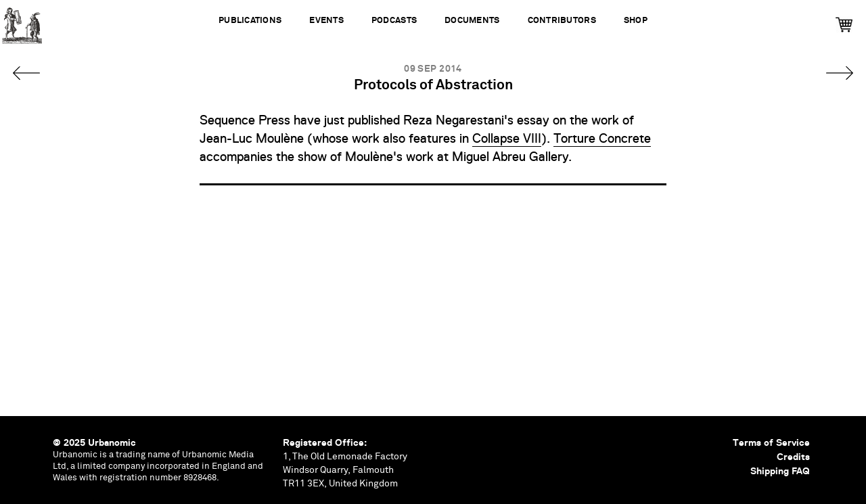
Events (326, 21)
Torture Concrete (602, 139)
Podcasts (394, 21)
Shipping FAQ (780, 471)
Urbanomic (22, 22)
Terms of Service (771, 442)
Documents (472, 21)
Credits (793, 457)
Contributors (562, 21)
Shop (636, 21)
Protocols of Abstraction (433, 86)
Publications (250, 21)
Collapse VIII (507, 139)
